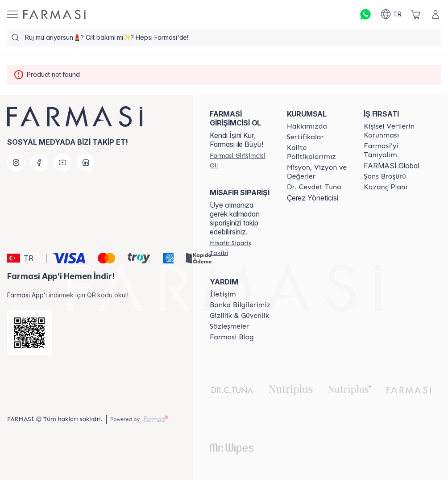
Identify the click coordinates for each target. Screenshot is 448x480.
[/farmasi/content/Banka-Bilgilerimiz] (240, 305)
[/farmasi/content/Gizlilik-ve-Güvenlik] (239, 316)
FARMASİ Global (391, 166)
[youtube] (62, 163)
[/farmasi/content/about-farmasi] (394, 150)
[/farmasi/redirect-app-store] (29, 333)
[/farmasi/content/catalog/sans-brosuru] (385, 176)
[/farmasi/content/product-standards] (305, 137)
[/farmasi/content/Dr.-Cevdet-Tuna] (314, 187)
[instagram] (16, 163)
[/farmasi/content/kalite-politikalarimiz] (317, 152)
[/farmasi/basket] (416, 14)
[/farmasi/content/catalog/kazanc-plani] (386, 187)
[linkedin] (86, 163)
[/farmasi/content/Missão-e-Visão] (317, 172)
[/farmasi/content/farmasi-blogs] (232, 337)
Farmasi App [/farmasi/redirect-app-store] (25, 295)
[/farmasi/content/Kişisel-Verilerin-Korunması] (394, 131)
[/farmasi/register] (240, 160)
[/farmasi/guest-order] (240, 248)
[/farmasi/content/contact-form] (223, 294)
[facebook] (39, 163)
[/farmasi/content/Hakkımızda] (307, 126)
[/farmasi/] (54, 15)
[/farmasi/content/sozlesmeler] (229, 326)
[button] (25, 258)
